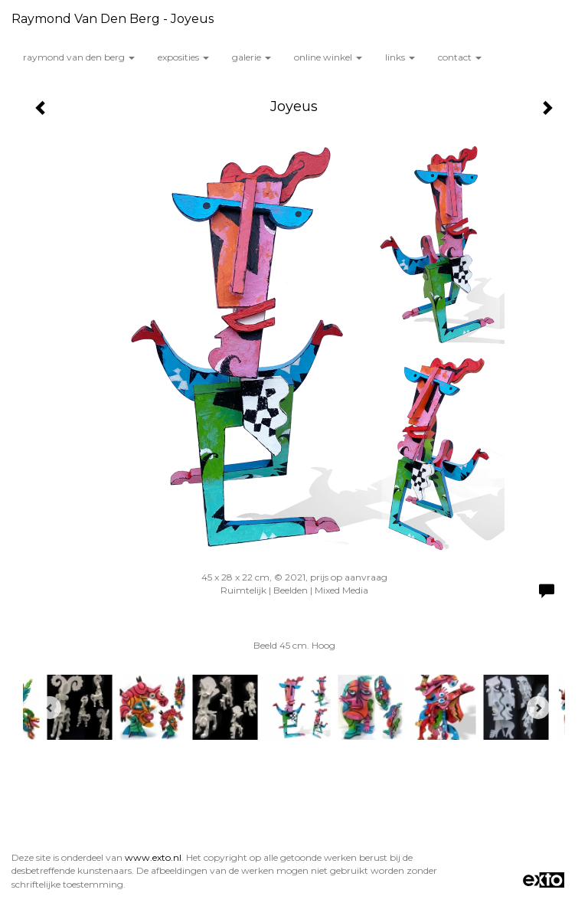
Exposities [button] (183, 57)
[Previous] (50, 708)
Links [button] (400, 57)
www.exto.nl (153, 857)
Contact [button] (460, 57)
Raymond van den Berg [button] (79, 57)
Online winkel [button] (328, 57)
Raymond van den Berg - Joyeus (113, 19)
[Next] (538, 708)
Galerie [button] (252, 57)
